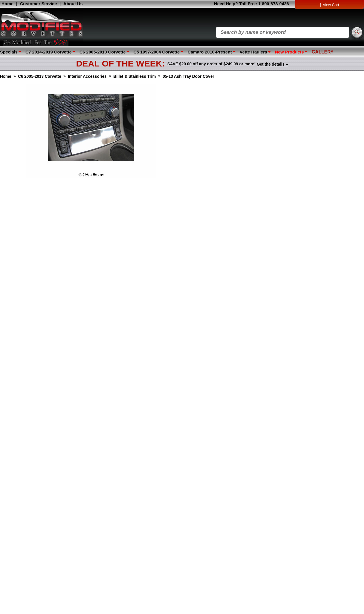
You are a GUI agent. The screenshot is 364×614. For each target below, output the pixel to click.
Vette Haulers (253, 52)
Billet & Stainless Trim (135, 76)
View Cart (331, 5)
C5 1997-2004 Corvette (157, 52)
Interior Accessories (87, 76)
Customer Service (38, 4)
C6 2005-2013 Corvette (103, 52)
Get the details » (272, 64)
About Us (73, 4)
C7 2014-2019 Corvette (49, 52)
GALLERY (323, 52)
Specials (9, 52)
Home (8, 4)
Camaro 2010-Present (210, 52)
